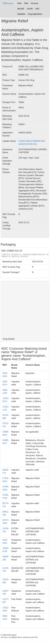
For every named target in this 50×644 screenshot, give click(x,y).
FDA (8, 3)
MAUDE (21, 9)
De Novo (35, 3)
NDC (37, 9)
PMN (26, 3)
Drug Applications (35, 14)
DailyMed (21, 14)
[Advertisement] (25, 309)
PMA (19, 3)
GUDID (30, 9)
